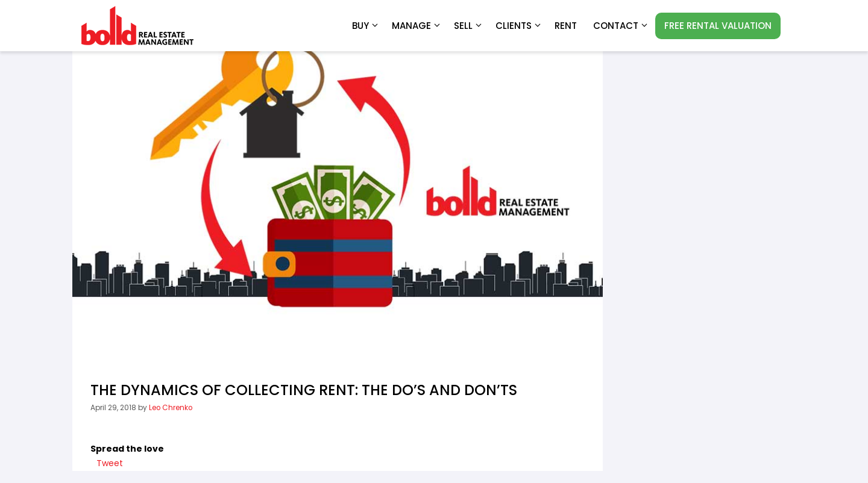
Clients (519, 26)
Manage (417, 26)
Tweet (110, 463)
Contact (621, 26)
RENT (566, 26)
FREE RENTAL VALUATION (718, 26)
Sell (469, 26)
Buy (366, 26)
